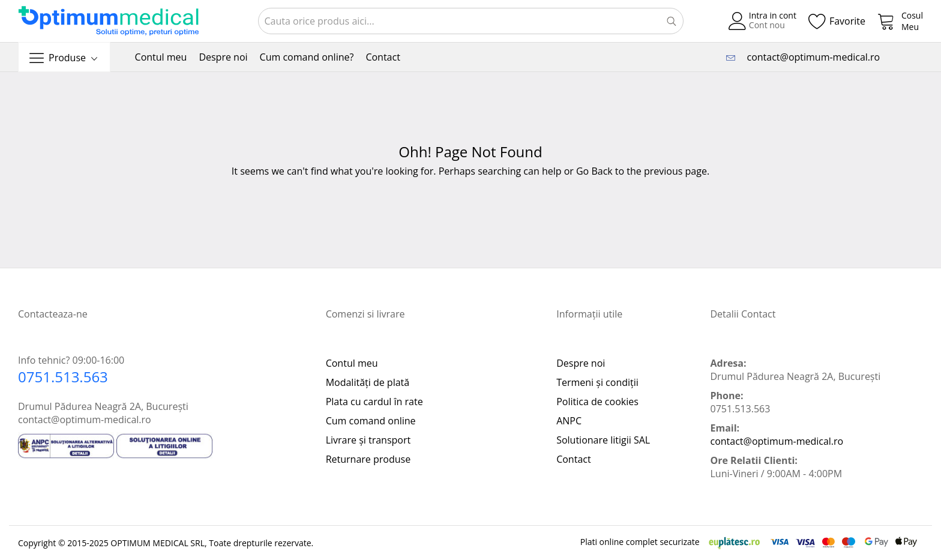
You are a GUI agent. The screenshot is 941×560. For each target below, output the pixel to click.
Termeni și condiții (597, 382)
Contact (573, 459)
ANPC (569, 421)
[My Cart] (900, 21)
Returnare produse (368, 459)
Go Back (594, 171)
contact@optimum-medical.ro (811, 57)
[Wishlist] (837, 21)
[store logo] (109, 21)
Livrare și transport (368, 440)
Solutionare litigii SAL (603, 440)
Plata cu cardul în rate (374, 402)
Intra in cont (773, 15)
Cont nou (767, 25)
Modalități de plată (368, 382)
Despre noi (581, 363)
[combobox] (471, 21)
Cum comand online (371, 421)
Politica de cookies (597, 402)
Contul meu (352, 363)
